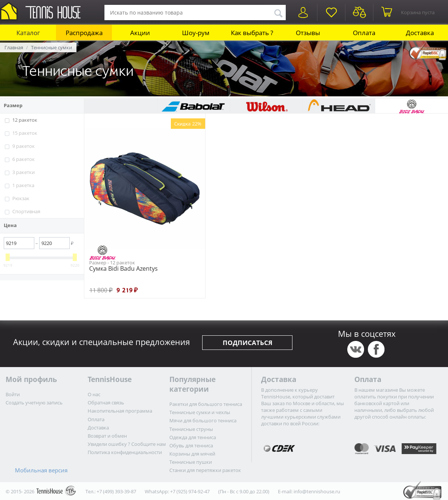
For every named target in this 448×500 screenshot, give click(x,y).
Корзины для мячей (192, 454)
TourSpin (121, 106)
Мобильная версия (41, 470)
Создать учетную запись (34, 403)
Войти (13, 394)
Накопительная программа (120, 411)
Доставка (420, 33)
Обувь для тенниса (191, 445)
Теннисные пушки (191, 462)
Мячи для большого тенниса (203, 420)
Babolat (193, 106)
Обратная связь (106, 403)
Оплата (364, 33)
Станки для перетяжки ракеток (205, 470)
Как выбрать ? (252, 33)
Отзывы (308, 33)
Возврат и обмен (107, 436)
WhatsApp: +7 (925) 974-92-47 (177, 491)
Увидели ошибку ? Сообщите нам (127, 444)
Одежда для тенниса (193, 437)
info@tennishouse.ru (317, 491)
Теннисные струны (191, 429)
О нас (94, 394)
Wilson (266, 106)
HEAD (339, 106)
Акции (140, 33)
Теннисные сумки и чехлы (200, 412)
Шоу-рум (196, 33)
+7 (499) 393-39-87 (116, 491)
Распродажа (84, 33)
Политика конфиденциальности (125, 452)
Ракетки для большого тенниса (206, 404)
